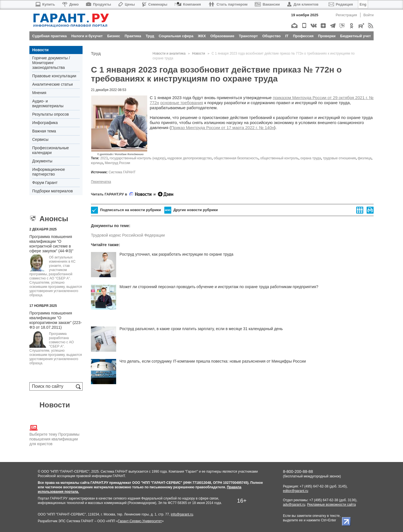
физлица (365, 158)
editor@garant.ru (296, 491)
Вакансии (267, 4)
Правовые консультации (54, 76)
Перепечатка (101, 182)
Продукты (99, 4)
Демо (70, 4)
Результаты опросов (51, 114)
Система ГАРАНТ (122, 172)
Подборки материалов (52, 191)
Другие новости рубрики (191, 210)
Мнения (39, 93)
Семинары (155, 4)
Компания (188, 4)
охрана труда (311, 158)
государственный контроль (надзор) (138, 158)
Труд (96, 53)
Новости (40, 50)
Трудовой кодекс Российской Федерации (128, 235)
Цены (127, 4)
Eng (363, 4)
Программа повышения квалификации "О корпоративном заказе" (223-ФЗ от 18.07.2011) (56, 320)
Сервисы (40, 139)
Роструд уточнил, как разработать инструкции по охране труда (176, 254)
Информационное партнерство (49, 172)
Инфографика (45, 123)
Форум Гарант (45, 183)
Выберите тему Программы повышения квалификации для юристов (54, 435)
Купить (45, 4)
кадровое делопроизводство (190, 158)
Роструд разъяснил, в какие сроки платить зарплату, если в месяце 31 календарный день (201, 329)
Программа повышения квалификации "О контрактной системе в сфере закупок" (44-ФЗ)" (51, 244)
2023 (104, 158)
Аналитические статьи (52, 84)
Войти (369, 15)
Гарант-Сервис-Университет (140, 521)
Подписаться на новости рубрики (126, 210)
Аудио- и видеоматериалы (48, 103)
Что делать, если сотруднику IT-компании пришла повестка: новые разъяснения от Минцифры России (213, 361)
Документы (42, 161)
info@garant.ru (182, 514)
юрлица (97, 163)
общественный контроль (279, 158)
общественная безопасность (236, 158)
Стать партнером (228, 4)
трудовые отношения (339, 158)
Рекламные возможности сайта (331, 505)
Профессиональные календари (51, 150)
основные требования (181, 103)
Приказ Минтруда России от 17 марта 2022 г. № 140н (223, 128)
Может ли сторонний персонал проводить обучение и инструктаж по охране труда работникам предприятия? (219, 287)
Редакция (341, 4)
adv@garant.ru (294, 505)
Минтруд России (117, 163)
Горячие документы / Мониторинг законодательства (51, 63)
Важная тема (44, 131)
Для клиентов (303, 4)
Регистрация (346, 15)
